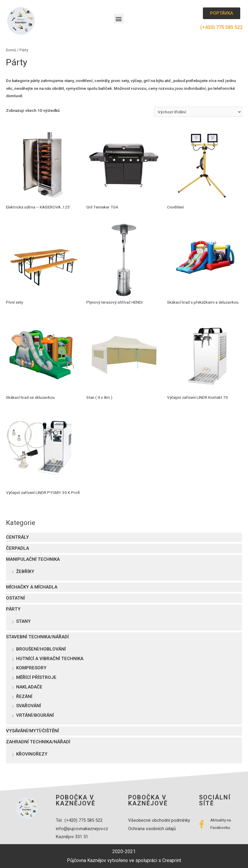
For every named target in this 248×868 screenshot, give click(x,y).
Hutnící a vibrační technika (50, 659)
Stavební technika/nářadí (37, 637)
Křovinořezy (32, 754)
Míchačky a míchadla (32, 587)
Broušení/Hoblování (41, 649)
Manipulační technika (33, 559)
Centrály (17, 537)
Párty (13, 609)
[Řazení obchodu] (198, 112)
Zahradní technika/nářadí (38, 742)
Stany (23, 621)
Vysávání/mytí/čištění (32, 731)
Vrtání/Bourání (35, 715)
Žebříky (25, 572)
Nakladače (29, 687)
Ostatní (15, 598)
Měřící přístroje (36, 677)
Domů (11, 50)
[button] (119, 19)
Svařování (29, 706)
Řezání (24, 696)
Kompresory (31, 668)
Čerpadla (17, 548)
